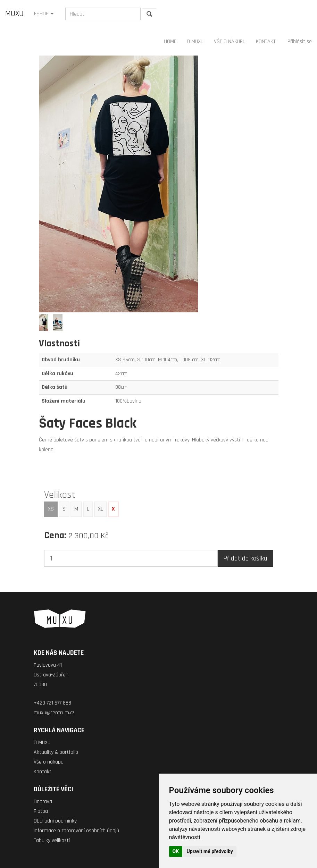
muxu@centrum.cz (54, 713)
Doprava (43, 802)
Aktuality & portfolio (56, 752)
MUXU (14, 14)
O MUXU (195, 41)
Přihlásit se (300, 41)
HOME (170, 41)
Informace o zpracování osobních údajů (76, 831)
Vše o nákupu (49, 762)
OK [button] (176, 851)
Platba (41, 811)
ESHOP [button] (44, 14)
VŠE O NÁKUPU (230, 41)
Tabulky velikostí (52, 840)
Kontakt (43, 772)
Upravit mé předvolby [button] (210, 851)
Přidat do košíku (245, 558)
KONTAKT (266, 41)
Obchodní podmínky (55, 821)
